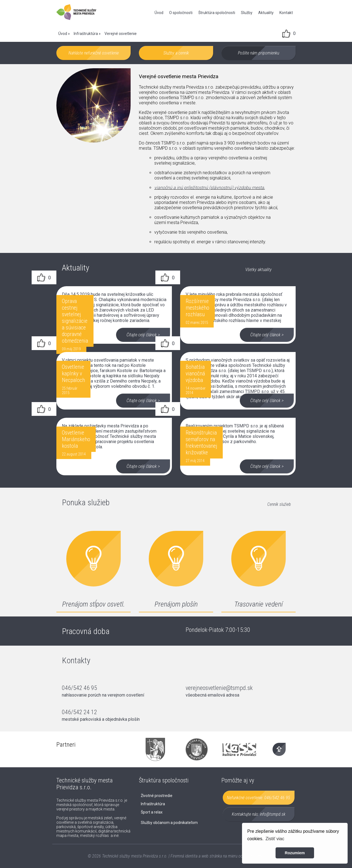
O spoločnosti (181, 13)
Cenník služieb (279, 504)
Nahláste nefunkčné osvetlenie (94, 53)
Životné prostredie (157, 796)
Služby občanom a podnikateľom (169, 823)
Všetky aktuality (258, 270)
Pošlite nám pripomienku (258, 53)
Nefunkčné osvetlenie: (258, 798)
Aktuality (266, 13)
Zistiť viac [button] (275, 839)
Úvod (159, 13)
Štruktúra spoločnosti (217, 13)
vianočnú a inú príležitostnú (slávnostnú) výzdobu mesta (209, 188)
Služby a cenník (176, 53)
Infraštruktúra (86, 34)
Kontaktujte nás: (259, 814)
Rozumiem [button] (295, 853)
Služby (247, 13)
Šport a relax (152, 812)
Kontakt (286, 13)
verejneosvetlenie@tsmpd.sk (219, 688)
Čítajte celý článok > (143, 335)
